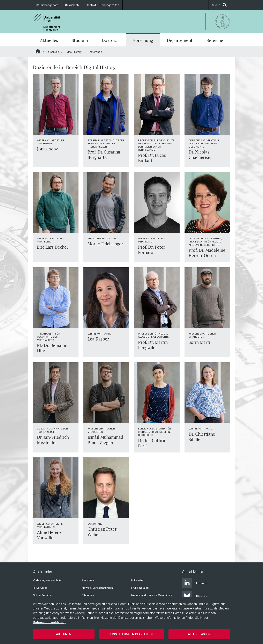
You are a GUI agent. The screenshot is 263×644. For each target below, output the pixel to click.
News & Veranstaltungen (97, 588)
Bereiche (215, 40)
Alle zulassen (199, 634)
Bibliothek (88, 595)
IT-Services (40, 588)
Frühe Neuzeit (140, 588)
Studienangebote (47, 5)
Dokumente (72, 5)
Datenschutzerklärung (50, 622)
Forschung (143, 40)
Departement (180, 40)
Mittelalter (138, 580)
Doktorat (110, 40)
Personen (88, 580)
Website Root (38, 51)
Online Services (43, 595)
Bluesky (195, 596)
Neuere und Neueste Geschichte (152, 595)
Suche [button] (219, 5)
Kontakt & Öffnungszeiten (103, 5)
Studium (80, 40)
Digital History (73, 52)
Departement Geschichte (52, 28)
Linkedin (195, 583)
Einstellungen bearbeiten (131, 634)
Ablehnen (64, 634)
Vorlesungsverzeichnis (47, 580)
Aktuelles (49, 40)
